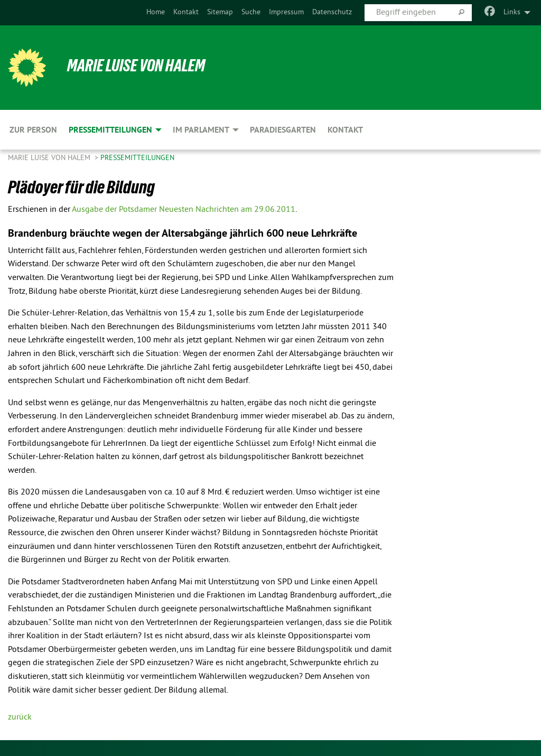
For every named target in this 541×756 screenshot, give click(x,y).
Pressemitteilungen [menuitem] (110, 130)
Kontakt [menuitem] (345, 130)
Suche (251, 12)
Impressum (286, 12)
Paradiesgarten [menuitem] (283, 130)
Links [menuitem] (512, 12)
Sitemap (220, 12)
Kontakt (186, 12)
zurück (20, 717)
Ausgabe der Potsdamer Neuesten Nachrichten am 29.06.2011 (184, 210)
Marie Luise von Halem (136, 66)
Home (156, 12)
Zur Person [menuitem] (33, 130)
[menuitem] (156, 13)
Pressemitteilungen (137, 158)
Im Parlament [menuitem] (201, 130)
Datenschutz (332, 12)
